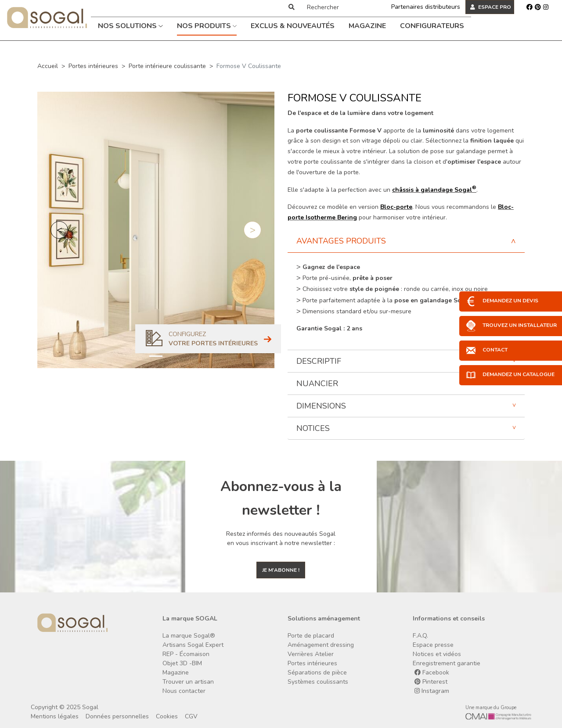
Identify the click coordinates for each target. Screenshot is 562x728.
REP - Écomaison (186, 654)
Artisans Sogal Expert (193, 645)
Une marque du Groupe (491, 708)
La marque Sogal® (189, 636)
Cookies (167, 716)
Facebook (432, 672)
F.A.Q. (420, 636)
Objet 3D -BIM (182, 663)
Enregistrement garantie (447, 663)
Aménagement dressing (321, 645)
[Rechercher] (339, 7)
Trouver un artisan (188, 682)
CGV (191, 716)
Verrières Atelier (311, 654)
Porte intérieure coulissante (167, 66)
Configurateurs (432, 26)
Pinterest (431, 682)
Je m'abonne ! (281, 570)
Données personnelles (117, 716)
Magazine (367, 26)
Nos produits (207, 26)
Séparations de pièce (317, 672)
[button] (59, 230)
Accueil (48, 66)
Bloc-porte (396, 207)
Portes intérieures (93, 66)
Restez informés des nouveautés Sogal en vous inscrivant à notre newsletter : (281, 538)
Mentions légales (55, 716)
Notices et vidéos (437, 654)
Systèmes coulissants (318, 682)
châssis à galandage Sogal (434, 190)
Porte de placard (311, 636)
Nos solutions (130, 26)
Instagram (432, 691)
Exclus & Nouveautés (293, 26)
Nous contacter (184, 691)
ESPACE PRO (491, 7)
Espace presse (433, 645)
